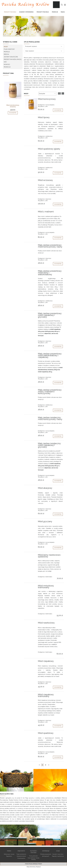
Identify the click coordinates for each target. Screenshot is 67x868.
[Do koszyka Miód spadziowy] (58, 757)
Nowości (7, 64)
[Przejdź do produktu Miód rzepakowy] (31, 662)
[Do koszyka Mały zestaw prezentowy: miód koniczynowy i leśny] (58, 264)
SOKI (5, 62)
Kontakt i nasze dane (58, 854)
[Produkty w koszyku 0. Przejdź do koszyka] (56, 5)
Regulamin (9, 856)
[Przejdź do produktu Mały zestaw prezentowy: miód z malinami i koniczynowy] (31, 390)
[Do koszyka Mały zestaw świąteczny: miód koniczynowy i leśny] (58, 436)
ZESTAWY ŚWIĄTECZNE (11, 57)
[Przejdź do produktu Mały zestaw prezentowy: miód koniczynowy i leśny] (31, 246)
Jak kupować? (46, 856)
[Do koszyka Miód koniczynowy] (58, 110)
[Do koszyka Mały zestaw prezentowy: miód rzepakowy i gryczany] (58, 346)
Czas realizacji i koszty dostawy (33, 859)
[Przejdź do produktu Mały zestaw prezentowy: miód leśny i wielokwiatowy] (31, 272)
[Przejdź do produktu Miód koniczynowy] (31, 104)
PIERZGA (6, 54)
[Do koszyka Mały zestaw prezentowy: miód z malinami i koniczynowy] (58, 410)
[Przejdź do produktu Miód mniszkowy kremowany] (31, 586)
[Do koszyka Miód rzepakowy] (58, 687)
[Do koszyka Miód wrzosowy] (58, 204)
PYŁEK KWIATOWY (9, 49)
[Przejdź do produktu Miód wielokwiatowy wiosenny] (13, 93)
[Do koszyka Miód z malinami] (58, 238)
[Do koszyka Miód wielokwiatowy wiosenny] (13, 113)
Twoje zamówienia (21, 854)
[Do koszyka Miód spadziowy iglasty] (58, 173)
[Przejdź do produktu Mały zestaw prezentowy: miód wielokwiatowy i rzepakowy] (31, 354)
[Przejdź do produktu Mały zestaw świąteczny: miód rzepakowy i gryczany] (31, 444)
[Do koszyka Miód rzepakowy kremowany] (58, 726)
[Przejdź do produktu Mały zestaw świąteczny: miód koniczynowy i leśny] (31, 418)
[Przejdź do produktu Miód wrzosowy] (31, 181)
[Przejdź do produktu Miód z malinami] (31, 212)
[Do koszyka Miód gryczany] (58, 548)
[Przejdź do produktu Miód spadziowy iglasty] (31, 149)
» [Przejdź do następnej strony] (49, 765)
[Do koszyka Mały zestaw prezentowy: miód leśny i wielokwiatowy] (58, 306)
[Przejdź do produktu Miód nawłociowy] (31, 623)
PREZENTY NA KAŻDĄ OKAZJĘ (13, 59)
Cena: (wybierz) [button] (30, 51)
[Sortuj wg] (47, 94)
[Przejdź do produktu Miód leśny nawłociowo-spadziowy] (31, 555)
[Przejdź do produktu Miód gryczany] (31, 522)
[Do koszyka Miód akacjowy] (58, 514)
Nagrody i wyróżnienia (58, 856)
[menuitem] (10, 12)
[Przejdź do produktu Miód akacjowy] (31, 489)
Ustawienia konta (21, 856)
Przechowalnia (21, 858)
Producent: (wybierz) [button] (31, 46)
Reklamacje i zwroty (9, 854)
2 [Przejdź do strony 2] (46, 765)
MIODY (6, 47)
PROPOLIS (7, 52)
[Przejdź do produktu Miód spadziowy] (31, 734)
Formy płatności (33, 856)
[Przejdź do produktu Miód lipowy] (31, 118)
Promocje (7, 67)
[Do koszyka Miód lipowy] (58, 142)
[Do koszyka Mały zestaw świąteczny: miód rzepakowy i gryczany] (58, 481)
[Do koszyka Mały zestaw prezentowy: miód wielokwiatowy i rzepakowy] (58, 383)
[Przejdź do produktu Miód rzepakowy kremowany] (31, 695)
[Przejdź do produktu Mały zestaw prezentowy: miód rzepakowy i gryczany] (31, 314)
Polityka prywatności (46, 854)
